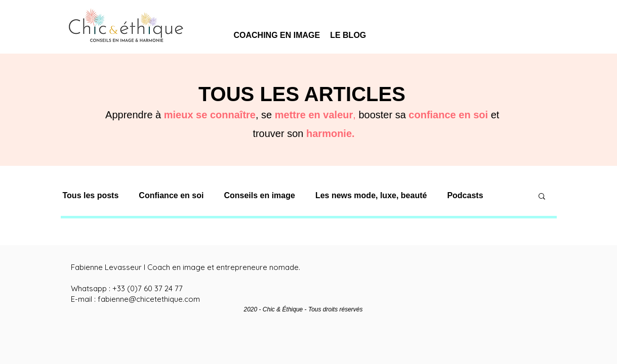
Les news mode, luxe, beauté (371, 195)
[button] (542, 197)
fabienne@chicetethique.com (149, 299)
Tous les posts (91, 195)
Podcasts (465, 195)
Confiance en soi (171, 195)
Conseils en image (259, 195)
